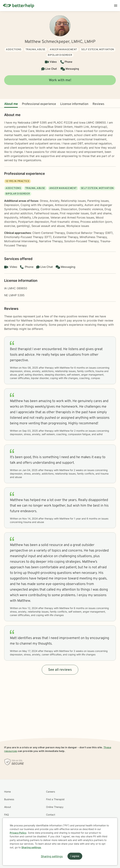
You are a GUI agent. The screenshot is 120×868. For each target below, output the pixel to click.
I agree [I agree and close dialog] (75, 856)
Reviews (98, 104)
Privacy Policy (18, 833)
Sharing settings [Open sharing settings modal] (52, 856)
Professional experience (39, 104)
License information (74, 104)
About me (11, 104)
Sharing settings (31, 847)
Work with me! (60, 80)
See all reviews (60, 670)
